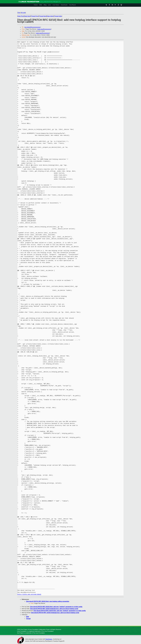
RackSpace (49, 639)
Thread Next (43, 16)
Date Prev (21, 16)
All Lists (23, 13)
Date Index (50, 16)
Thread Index (58, 16)
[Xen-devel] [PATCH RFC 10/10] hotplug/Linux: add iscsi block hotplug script (54, 609)
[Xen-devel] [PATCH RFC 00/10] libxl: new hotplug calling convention (48, 601)
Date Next (27, 16)
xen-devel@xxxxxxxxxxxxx (32, 27)
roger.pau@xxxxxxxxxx (44, 29)
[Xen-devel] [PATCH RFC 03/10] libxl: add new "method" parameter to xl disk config (56, 607)
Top (19, 13)
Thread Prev (34, 16)
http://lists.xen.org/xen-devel (29, 594)
